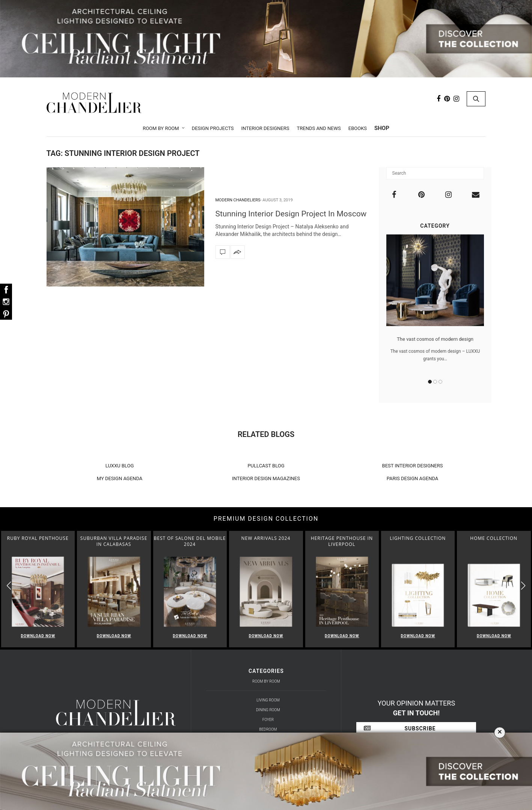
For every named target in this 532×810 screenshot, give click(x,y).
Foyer (268, 720)
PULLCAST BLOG (266, 466)
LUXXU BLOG (120, 466)
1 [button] (430, 382)
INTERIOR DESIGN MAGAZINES (266, 478)
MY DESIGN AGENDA (120, 478)
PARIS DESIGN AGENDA (413, 478)
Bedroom (268, 729)
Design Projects (213, 128)
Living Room (268, 700)
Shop (382, 128)
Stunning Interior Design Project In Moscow (291, 214)
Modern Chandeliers (238, 200)
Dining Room (268, 710)
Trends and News (319, 128)
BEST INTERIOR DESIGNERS (413, 466)
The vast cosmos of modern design (435, 339)
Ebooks (358, 128)
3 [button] (440, 382)
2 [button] (435, 382)
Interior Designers (265, 128)
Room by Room (161, 128)
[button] (523, 586)
